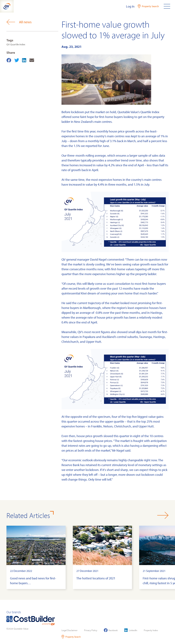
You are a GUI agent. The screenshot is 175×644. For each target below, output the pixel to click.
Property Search (71, 637)
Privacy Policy (91, 630)
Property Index (151, 630)
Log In (130, 6)
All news (19, 22)
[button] (163, 515)
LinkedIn (131, 630)
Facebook (111, 630)
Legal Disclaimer (69, 630)
